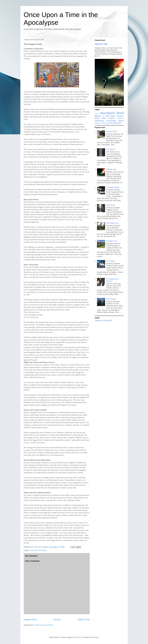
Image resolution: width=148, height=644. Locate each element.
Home (57, 620)
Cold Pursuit (111, 299)
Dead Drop (111, 205)
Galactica (120, 118)
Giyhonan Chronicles (38, 550)
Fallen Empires (108, 118)
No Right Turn (112, 241)
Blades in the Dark (105, 116)
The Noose (111, 149)
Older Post (84, 620)
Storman (78, 637)
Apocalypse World (112, 113)
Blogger (96, 637)
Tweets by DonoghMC (104, 320)
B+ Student (111, 261)
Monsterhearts (116, 123)
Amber (97, 113)
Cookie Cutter (112, 131)
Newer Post (30, 620)
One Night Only (112, 223)
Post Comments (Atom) (44, 625)
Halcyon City (101, 44)
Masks (121, 121)
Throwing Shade (113, 187)
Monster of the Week (102, 123)
